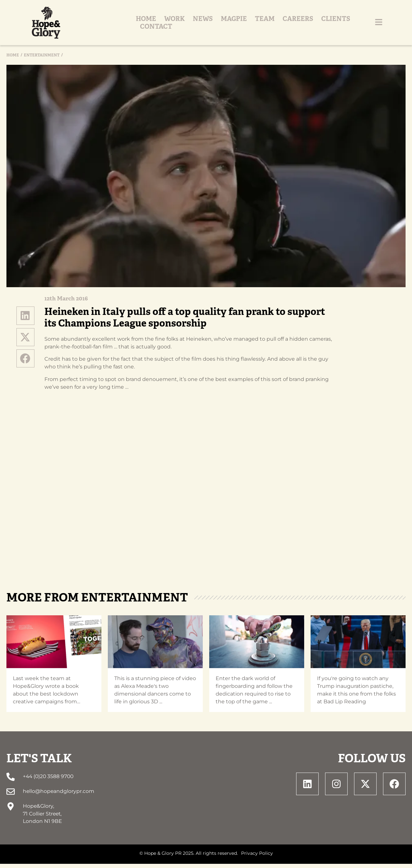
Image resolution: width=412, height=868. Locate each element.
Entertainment (42, 60)
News (197, 25)
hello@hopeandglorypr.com (58, 796)
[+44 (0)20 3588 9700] (10, 781)
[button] (25, 320)
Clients (330, 25)
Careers (292, 25)
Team (259, 25)
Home (140, 25)
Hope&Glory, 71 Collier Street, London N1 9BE (42, 818)
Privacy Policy (257, 858)
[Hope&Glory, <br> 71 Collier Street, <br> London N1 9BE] (10, 810)
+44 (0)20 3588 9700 (48, 781)
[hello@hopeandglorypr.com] (10, 796)
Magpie (228, 25)
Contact (369, 25)
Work (169, 25)
